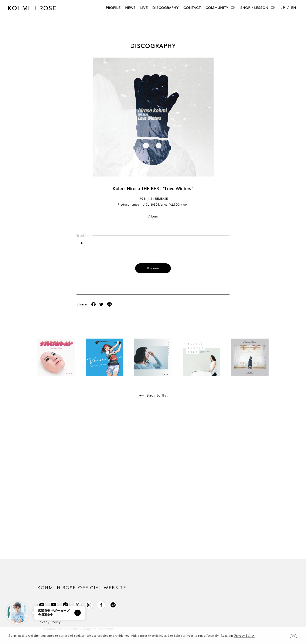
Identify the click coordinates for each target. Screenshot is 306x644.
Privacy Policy (244, 637)
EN (294, 8)
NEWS (130, 8)
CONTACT (192, 8)
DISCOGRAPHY (165, 8)
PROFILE (113, 8)
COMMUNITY (217, 8)
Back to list (157, 395)
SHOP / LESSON (254, 8)
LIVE (144, 8)
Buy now (153, 268)
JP (283, 8)
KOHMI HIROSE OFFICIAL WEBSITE (82, 588)
